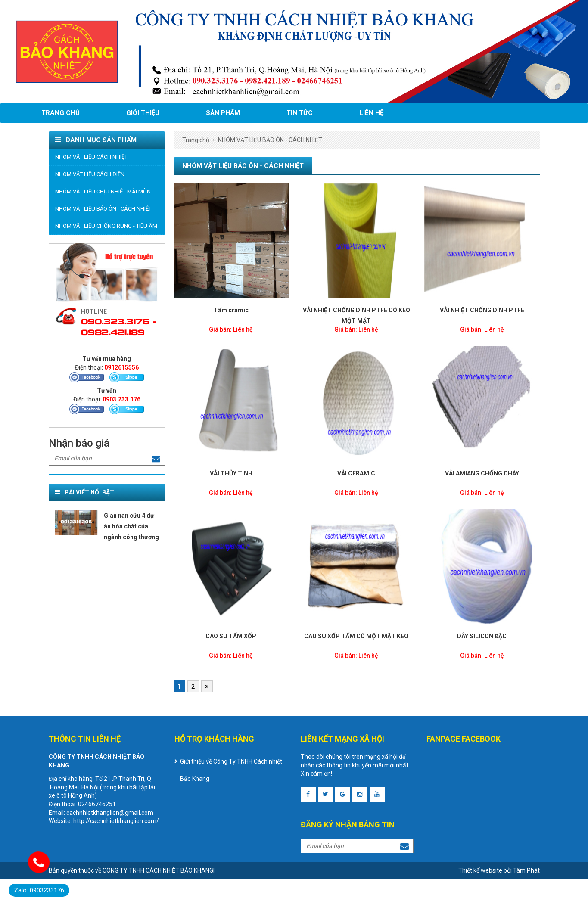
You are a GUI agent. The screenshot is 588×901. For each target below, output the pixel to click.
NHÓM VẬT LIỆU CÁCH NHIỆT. (92, 157)
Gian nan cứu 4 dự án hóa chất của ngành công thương (131, 526)
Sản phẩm (223, 113)
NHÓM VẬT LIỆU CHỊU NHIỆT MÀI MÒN (103, 191)
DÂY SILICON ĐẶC (482, 636)
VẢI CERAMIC (356, 473)
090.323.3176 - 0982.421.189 (119, 326)
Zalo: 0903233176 (39, 890)
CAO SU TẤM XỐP (231, 636)
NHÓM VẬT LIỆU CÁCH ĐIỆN (90, 174)
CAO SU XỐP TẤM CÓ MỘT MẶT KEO (356, 636)
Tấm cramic (231, 310)
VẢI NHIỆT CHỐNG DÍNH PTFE (482, 310)
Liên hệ (371, 113)
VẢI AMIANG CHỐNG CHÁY (482, 473)
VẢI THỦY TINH (231, 473)
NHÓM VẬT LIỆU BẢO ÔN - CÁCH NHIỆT (103, 209)
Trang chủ (61, 113)
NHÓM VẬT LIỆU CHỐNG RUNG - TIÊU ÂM (106, 226)
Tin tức (300, 113)
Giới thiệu (143, 113)
